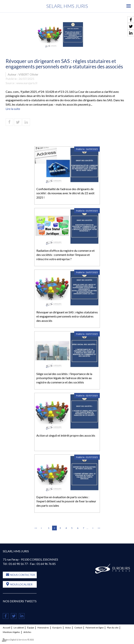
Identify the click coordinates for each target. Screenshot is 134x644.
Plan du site (113, 628)
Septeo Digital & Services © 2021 (18, 640)
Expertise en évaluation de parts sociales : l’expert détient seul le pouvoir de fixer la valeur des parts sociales (66, 501)
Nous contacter (23, 575)
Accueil (7, 628)
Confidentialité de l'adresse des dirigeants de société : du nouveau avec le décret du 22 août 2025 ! (65, 193)
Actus (68, 628)
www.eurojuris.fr (27, 83)
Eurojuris (57, 628)
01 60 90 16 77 (18, 564)
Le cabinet (19, 628)
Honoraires (43, 628)
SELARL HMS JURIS (67, 6)
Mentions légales (11, 632)
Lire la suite (13, 109)
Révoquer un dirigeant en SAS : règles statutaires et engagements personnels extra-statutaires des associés (67, 316)
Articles (27, 632)
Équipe (31, 628)
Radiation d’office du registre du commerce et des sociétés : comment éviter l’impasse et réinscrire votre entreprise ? (66, 255)
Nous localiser (21, 584)
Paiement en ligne (95, 628)
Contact (78, 628)
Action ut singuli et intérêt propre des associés (66, 435)
